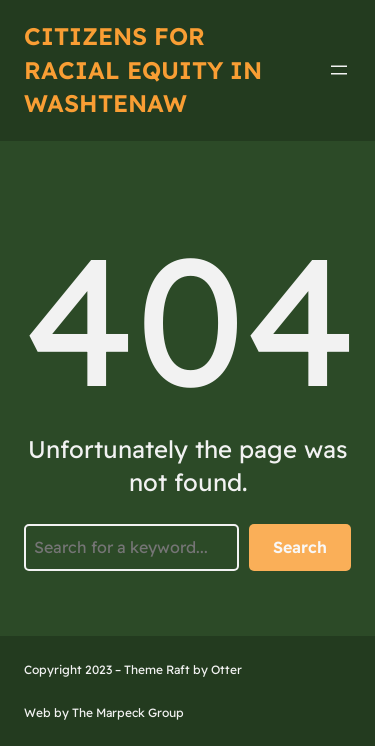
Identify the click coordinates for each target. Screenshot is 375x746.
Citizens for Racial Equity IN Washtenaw (143, 69)
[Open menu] (339, 70)
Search (300, 547)
